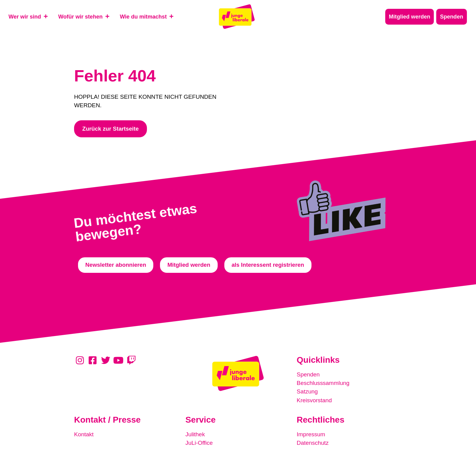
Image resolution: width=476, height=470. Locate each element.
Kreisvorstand (314, 401)
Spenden (308, 375)
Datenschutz (313, 443)
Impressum (311, 435)
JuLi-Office (199, 443)
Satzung (307, 392)
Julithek (195, 435)
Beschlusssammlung (323, 384)
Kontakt (84, 435)
